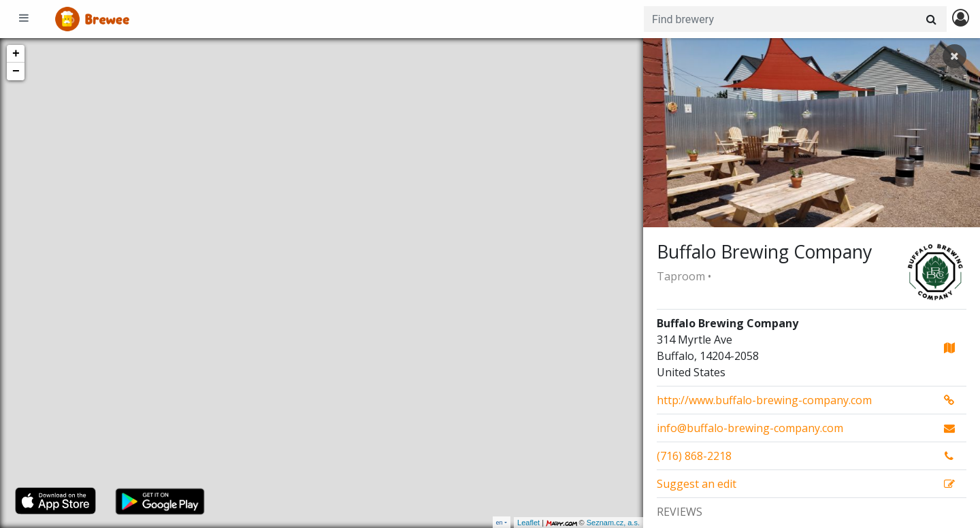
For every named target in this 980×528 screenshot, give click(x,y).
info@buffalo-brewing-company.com (750, 428)
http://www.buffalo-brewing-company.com (764, 400)
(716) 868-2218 (694, 456)
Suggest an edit (697, 484)
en (500, 522)
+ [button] (16, 54)
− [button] (16, 71)
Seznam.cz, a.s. (613, 523)
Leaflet (528, 523)
